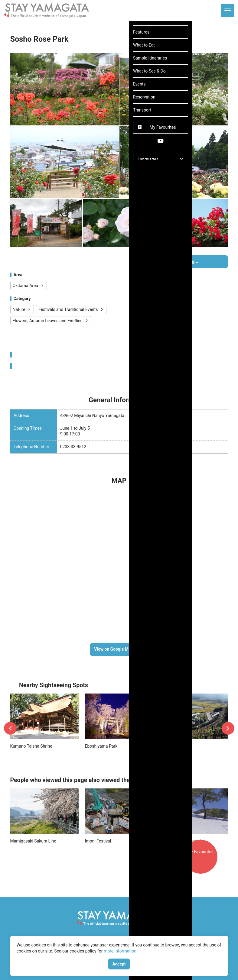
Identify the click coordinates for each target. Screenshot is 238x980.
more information (120, 951)
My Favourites (202, 862)
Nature (22, 309)
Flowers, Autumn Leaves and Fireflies (51, 321)
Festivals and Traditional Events (71, 309)
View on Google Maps (119, 649)
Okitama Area (29, 286)
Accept (119, 964)
